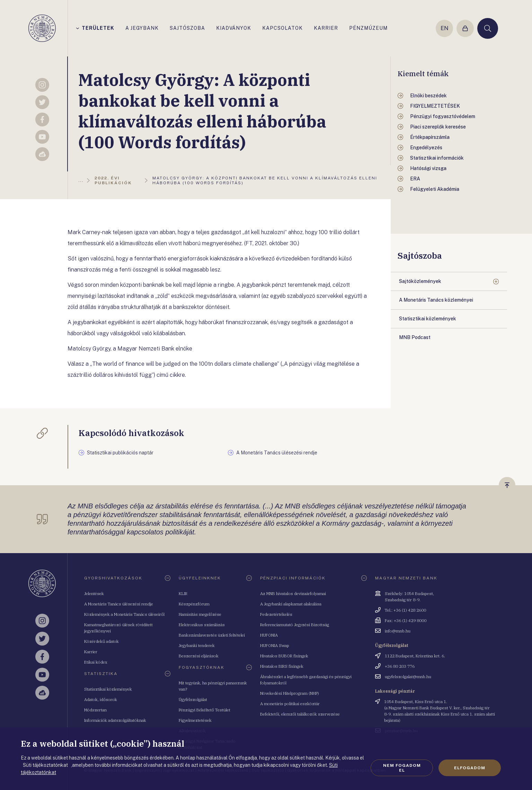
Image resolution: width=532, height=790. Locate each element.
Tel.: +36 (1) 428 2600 (405, 610)
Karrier (91, 652)
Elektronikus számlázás (202, 625)
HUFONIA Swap (275, 645)
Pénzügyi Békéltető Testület (205, 710)
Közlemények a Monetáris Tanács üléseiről (124, 614)
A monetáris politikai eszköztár (290, 704)
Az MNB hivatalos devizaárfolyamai (293, 593)
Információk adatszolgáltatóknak (115, 720)
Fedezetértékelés (276, 614)
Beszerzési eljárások (199, 656)
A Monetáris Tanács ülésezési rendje (119, 604)
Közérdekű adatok (101, 641)
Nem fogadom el (402, 768)
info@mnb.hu (398, 631)
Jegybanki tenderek (197, 645)
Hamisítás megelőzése (200, 614)
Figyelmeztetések (195, 720)
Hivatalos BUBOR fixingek (284, 656)
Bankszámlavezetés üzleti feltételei (212, 635)
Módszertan (95, 710)
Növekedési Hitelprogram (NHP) (290, 693)
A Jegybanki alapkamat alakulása (291, 604)
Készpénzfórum (194, 604)
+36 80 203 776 (400, 666)
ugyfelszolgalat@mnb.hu (408, 677)
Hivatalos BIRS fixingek (282, 666)
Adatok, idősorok (101, 699)
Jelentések (94, 593)
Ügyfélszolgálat (193, 699)
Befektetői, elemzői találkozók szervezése (300, 714)
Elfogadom (470, 768)
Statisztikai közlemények (108, 689)
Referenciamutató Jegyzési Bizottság (295, 625)
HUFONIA (269, 635)
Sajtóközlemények (420, 281)
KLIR (183, 593)
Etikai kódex (96, 662)
